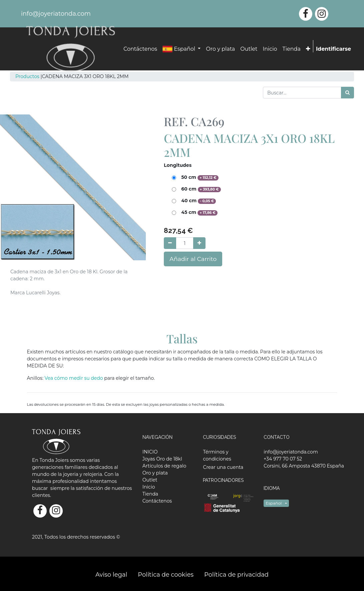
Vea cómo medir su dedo (75, 378)
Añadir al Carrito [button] (193, 259)
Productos (27, 76)
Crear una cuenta (223, 467)
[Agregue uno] (199, 243)
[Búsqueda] (347, 93)
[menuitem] (140, 49)
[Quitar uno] (170, 243)
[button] (308, 49)
